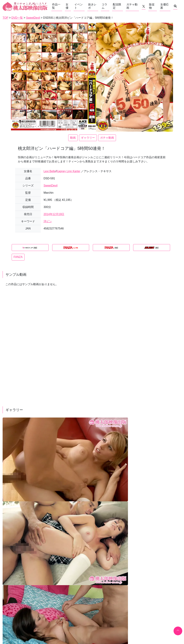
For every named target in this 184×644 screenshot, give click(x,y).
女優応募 (165, 6)
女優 (67, 6)
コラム (104, 6)
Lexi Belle (50, 171)
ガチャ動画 (132, 6)
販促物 (152, 6)
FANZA (18, 257)
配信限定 (117, 6)
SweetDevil (50, 186)
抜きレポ (92, 6)
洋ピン (48, 221)
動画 (73, 138)
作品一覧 (56, 6)
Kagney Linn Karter (68, 171)
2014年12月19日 (54, 214)
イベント (79, 6)
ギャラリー (88, 138)
